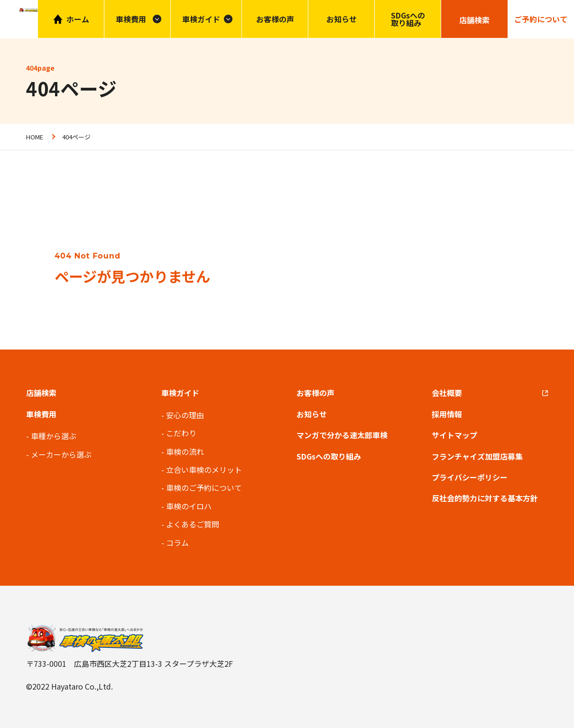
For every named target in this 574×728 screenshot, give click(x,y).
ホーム (78, 19)
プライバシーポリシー (470, 477)
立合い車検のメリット (204, 470)
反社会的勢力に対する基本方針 (485, 498)
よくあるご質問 (193, 524)
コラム (177, 543)
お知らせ (342, 19)
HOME (35, 137)
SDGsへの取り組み (408, 19)
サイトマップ (454, 435)
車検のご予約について (204, 488)
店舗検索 (41, 393)
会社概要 (447, 393)
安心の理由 (185, 415)
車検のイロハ (189, 506)
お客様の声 (275, 19)
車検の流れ (185, 452)
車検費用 (41, 414)
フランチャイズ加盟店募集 (477, 456)
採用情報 (447, 414)
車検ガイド (201, 19)
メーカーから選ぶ (61, 454)
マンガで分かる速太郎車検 (342, 435)
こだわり (181, 433)
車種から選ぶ (54, 436)
